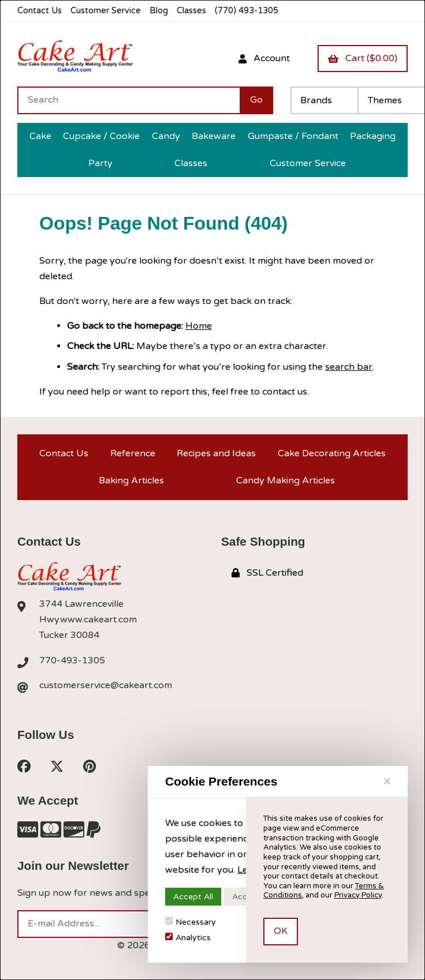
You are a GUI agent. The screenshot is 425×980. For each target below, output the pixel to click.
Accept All (193, 897)
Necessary (191, 922)
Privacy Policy (358, 895)
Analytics (188, 938)
